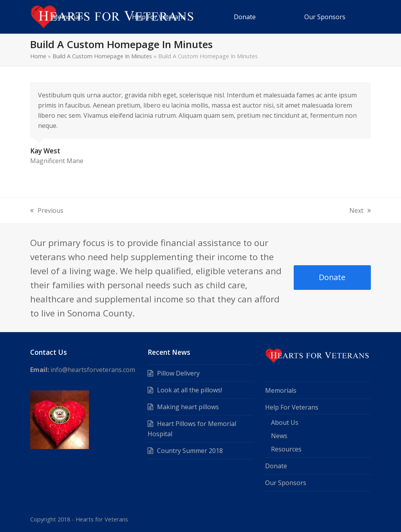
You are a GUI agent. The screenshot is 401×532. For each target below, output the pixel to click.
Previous (47, 211)
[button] (55, 50)
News (279, 436)
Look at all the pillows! (190, 390)
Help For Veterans (292, 407)
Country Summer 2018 (190, 451)
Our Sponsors (286, 483)
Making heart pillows (188, 407)
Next (360, 211)
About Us (285, 422)
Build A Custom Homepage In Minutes (102, 56)
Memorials (281, 390)
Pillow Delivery (178, 373)
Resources (286, 449)
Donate (332, 277)
